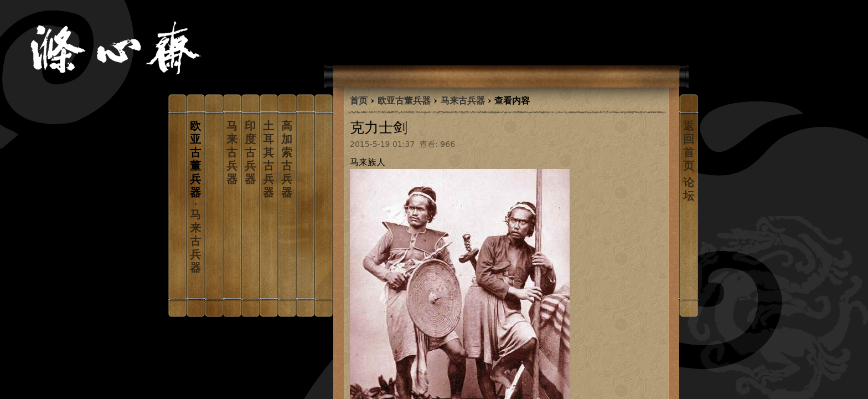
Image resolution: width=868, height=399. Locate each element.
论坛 (689, 189)
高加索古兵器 (287, 159)
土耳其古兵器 (268, 159)
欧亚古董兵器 (404, 101)
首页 (359, 101)
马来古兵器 (232, 152)
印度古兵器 (250, 152)
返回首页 (689, 146)
